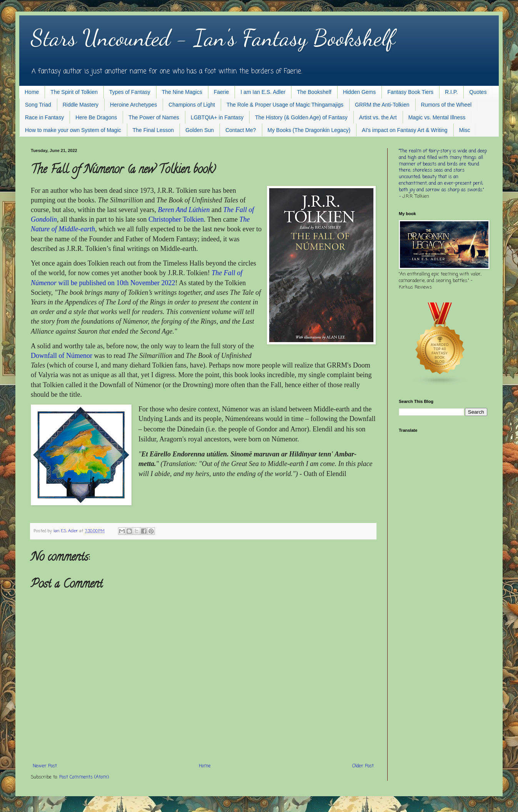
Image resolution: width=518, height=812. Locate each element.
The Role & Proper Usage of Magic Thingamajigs (285, 105)
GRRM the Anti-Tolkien (382, 105)
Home (32, 92)
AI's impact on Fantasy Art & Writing (405, 130)
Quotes (478, 92)
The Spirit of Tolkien (74, 92)
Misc (465, 130)
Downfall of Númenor (62, 356)
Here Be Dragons (96, 117)
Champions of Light (192, 105)
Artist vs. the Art (378, 117)
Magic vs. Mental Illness (437, 117)
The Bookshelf (314, 92)
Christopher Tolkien (176, 219)
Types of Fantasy (130, 92)
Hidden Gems (360, 92)
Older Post (363, 766)
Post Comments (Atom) (84, 777)
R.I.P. (451, 92)
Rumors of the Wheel (446, 105)
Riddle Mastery (81, 105)
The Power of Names (154, 117)
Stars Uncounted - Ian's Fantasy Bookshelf (213, 38)
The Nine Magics (182, 92)
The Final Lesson (153, 130)
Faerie (222, 92)
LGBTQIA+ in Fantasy (217, 117)
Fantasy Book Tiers (410, 92)
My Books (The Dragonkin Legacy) (309, 130)
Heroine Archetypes (133, 105)
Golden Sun (200, 130)
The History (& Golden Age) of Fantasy (301, 117)
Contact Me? (241, 130)
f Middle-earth (75, 229)
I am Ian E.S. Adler (263, 92)
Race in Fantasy (44, 117)
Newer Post (45, 766)
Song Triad (38, 105)
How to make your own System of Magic (73, 130)
